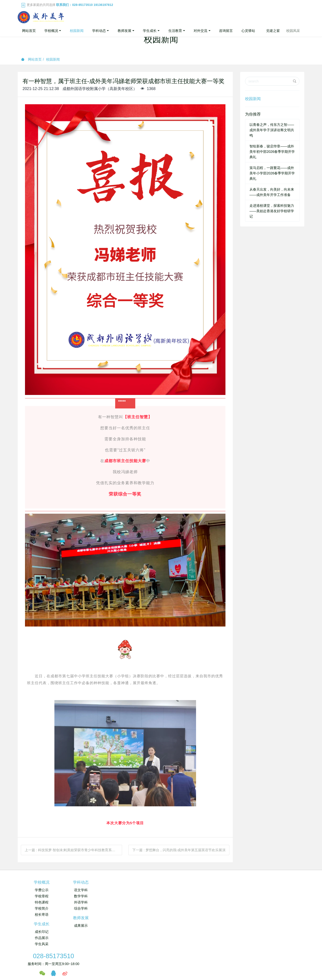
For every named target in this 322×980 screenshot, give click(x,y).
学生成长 (185, 882)
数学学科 (89, 896)
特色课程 (42, 902)
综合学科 (89, 908)
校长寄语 (42, 915)
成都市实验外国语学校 (176, 934)
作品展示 (185, 896)
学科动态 (89, 882)
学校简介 (42, 908)
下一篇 (179, 850)
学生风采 (185, 902)
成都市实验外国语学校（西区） (219, 934)
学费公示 (42, 890)
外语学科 (89, 902)
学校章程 (42, 896)
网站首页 (29, 31)
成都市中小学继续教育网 (112, 934)
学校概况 (42, 882)
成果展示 (137, 890)
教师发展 (137, 882)
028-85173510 (245, 885)
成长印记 (185, 890)
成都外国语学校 (145, 934)
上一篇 (73, 850)
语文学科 (89, 890)
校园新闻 (53, 59)
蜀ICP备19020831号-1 (192, 954)
